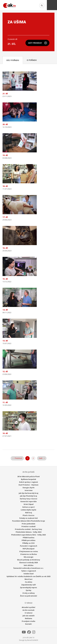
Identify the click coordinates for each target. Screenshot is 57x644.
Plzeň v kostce (29, 515)
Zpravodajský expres (29, 588)
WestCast (29, 579)
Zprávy (29, 590)
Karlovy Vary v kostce (29, 499)
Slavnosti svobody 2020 (29, 563)
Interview (29, 490)
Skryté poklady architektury (29, 560)
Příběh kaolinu (29, 538)
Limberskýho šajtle (29, 510)
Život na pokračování (29, 596)
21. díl (12, 44)
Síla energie (29, 557)
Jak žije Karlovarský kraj (29, 493)
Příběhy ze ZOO (29, 543)
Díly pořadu (13, 60)
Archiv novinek (29, 610)
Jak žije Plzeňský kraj (29, 496)
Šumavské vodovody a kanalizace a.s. (29, 568)
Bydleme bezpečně (29, 479)
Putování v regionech (29, 546)
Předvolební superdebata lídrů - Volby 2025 (29, 535)
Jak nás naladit (29, 616)
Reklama (29, 618)
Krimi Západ (29, 504)
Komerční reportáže (29, 502)
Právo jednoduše (29, 524)
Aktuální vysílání (29, 607)
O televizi (29, 613)
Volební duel (29, 574)
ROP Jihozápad (29, 549)
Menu (52, 5)
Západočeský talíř (29, 585)
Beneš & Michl (33, 640)
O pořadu (32, 60)
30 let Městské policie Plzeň (29, 477)
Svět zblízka (29, 565)
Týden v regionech (29, 571)
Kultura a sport (29, 507)
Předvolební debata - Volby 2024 (29, 532)
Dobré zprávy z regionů (29, 482)
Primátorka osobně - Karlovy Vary (29, 529)
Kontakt (29, 624)
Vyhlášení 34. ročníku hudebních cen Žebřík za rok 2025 (29, 576)
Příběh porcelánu (29, 540)
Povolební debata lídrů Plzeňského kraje (29, 521)
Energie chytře (29, 488)
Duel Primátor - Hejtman (29, 485)
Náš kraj (29, 513)
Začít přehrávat (35, 43)
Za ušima (29, 582)
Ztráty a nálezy (29, 593)
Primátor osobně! (29, 526)
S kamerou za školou (29, 554)
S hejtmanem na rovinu (29, 551)
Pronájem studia (29, 621)
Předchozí (18, 458)
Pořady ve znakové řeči (29, 518)
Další (41, 458)
